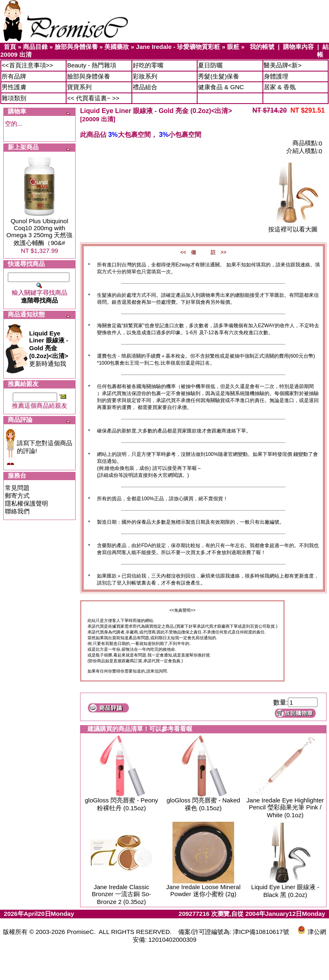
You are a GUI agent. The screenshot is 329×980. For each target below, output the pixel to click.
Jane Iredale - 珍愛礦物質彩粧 (178, 47)
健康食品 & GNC (221, 87)
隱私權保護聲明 (26, 503)
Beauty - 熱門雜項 (92, 65)
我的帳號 (262, 47)
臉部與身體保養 (76, 47)
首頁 (10, 47)
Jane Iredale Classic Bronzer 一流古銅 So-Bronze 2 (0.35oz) (122, 894)
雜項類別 (14, 98)
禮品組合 (145, 87)
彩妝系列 (145, 76)
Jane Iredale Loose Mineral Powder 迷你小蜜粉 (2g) (204, 890)
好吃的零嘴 (148, 65)
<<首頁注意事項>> (27, 65)
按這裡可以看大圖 (293, 226)
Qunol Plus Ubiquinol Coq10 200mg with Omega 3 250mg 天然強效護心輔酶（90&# (40, 232)
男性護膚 (14, 87)
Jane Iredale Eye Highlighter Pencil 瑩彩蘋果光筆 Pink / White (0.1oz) (285, 808)
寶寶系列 (79, 87)
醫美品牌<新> (283, 65)
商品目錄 (35, 47)
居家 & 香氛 (280, 87)
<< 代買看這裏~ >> (93, 98)
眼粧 (233, 47)
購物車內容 (298, 47)
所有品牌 (14, 76)
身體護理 (276, 76)
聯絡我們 (17, 511)
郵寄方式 (17, 496)
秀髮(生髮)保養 (219, 76)
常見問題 (17, 488)
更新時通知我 (49, 348)
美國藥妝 (117, 47)
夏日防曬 (210, 65)
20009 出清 (16, 54)
